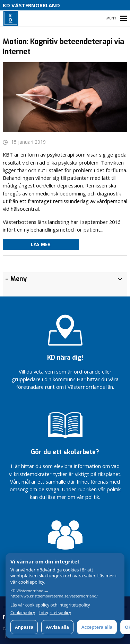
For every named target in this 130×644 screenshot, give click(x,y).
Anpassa (24, 627)
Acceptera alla (97, 627)
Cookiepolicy (23, 613)
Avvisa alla (57, 627)
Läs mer (41, 244)
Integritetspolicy (55, 613)
